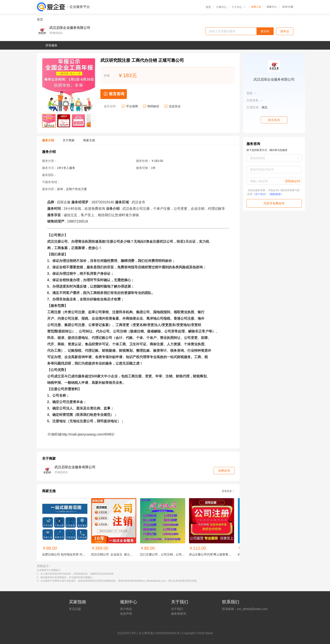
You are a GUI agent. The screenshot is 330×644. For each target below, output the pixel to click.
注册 (291, 7)
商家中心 (272, 7)
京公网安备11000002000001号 (159, 633)
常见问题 (75, 609)
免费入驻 (256, 7)
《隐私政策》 (276, 194)
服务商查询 (179, 614)
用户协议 (126, 609)
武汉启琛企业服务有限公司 (70, 28)
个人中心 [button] (239, 7)
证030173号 (128, 633)
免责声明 (126, 614)
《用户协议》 (260, 194)
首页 (208, 7)
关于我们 (177, 609)
